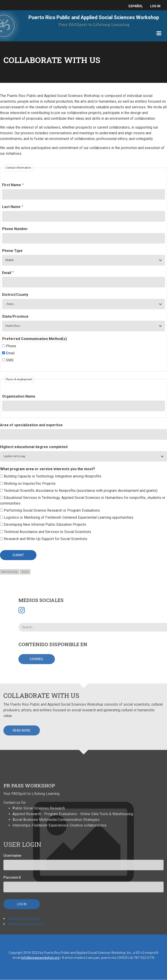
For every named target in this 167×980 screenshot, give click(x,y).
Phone (11, 346)
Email (7, 273)
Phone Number (15, 229)
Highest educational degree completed (34, 447)
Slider (25, 572)
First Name (12, 185)
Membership (10, 572)
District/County (15, 295)
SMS (10, 360)
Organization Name (19, 396)
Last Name (11, 207)
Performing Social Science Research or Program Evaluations (52, 510)
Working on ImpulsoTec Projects (30, 484)
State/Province (15, 316)
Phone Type (12, 251)
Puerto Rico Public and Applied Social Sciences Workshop (94, 17)
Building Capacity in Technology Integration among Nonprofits (53, 476)
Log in (155, 6)
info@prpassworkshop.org (40, 958)
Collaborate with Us (41, 652)
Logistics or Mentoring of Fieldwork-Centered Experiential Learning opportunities (69, 517)
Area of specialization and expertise (31, 425)
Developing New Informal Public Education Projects (45, 524)
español (136, 6)
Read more (22, 687)
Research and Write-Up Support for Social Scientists (46, 539)
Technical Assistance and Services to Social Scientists (48, 532)
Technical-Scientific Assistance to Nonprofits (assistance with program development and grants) (81, 491)
